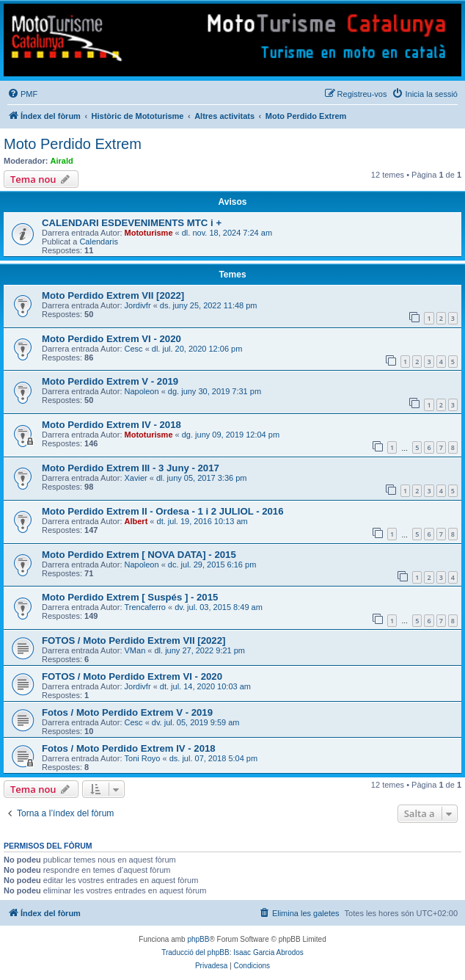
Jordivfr (138, 305)
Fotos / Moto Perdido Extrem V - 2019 (127, 712)
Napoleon (142, 391)
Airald (62, 161)
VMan (135, 650)
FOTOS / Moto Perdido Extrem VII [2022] (133, 640)
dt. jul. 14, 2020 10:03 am (205, 686)
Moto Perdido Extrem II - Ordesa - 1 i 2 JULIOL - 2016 (163, 511)
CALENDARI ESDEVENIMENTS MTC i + (132, 223)
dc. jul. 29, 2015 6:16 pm (212, 565)
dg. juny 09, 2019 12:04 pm (231, 435)
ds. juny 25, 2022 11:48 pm (209, 305)
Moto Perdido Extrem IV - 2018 (111, 425)
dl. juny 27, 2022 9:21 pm (200, 650)
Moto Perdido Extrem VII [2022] (113, 295)
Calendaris (99, 242)
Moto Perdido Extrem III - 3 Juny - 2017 (131, 468)
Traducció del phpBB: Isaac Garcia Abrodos (232, 952)
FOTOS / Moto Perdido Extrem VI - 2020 (132, 676)
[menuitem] (22, 94)
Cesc (134, 349)
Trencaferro (145, 607)
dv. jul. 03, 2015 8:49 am (219, 607)
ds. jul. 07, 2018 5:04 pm (213, 758)
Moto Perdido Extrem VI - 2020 (111, 339)
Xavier (136, 478)
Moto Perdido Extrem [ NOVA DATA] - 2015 (139, 555)
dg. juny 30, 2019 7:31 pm (215, 391)
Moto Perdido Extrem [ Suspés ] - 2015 (130, 597)
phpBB (198, 939)
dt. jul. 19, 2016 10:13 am (202, 521)
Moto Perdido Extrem (73, 144)
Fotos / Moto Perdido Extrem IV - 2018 (129, 748)
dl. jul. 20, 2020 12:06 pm (197, 349)
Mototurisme (149, 233)
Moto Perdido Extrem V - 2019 (110, 381)
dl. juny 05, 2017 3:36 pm (202, 478)
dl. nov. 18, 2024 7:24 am (227, 233)
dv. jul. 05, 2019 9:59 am (196, 722)
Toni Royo (143, 758)
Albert (136, 521)
